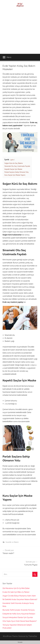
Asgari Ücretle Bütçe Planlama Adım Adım (19, 596)
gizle (12, 160)
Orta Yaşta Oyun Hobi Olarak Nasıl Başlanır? (20, 621)
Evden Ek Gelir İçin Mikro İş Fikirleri (16, 592)
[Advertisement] (20, 32)
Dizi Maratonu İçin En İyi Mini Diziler (16, 588)
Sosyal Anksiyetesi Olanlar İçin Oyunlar (18, 617)
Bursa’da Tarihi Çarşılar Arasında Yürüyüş (19, 610)
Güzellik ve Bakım (12, 542)
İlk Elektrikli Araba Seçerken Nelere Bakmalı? (20, 599)
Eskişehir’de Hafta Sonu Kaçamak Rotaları (19, 614)
